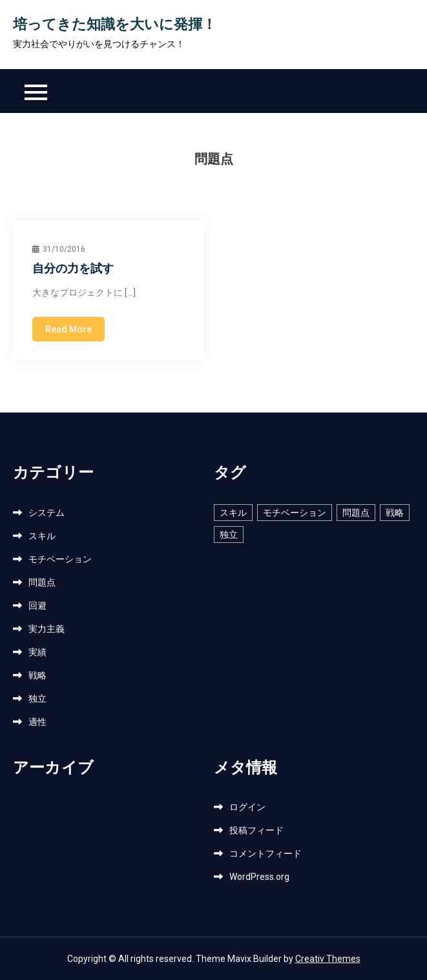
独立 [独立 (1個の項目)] (229, 535)
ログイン (247, 807)
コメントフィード (266, 853)
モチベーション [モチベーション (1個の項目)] (295, 513)
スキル (42, 536)
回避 (37, 606)
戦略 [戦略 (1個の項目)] (395, 513)
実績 (37, 652)
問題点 (42, 582)
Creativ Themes (328, 959)
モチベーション (60, 559)
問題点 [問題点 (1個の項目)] (356, 513)
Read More (68, 329)
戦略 (37, 675)
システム (47, 513)
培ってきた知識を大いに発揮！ (115, 26)
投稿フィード (256, 830)
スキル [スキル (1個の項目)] (233, 513)
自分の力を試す (73, 270)
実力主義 (47, 629)
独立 (37, 699)
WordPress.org (259, 877)
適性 (37, 722)
